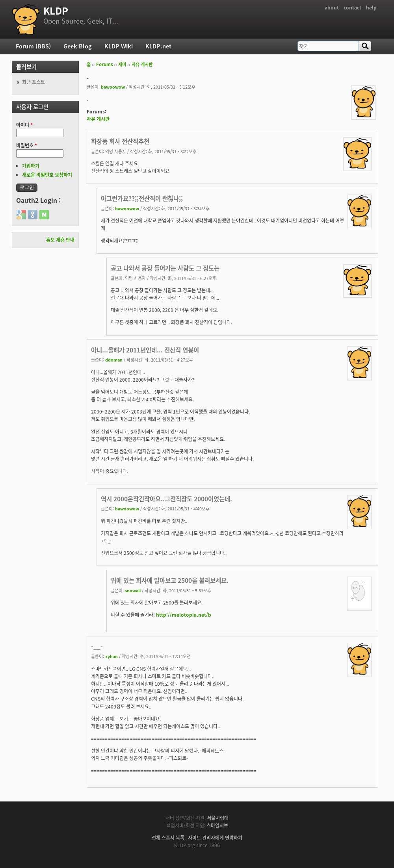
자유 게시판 (142, 64)
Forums (105, 64)
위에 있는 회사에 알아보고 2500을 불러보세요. (170, 580)
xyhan (112, 656)
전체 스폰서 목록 (168, 838)
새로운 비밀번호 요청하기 (47, 175)
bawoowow (113, 87)
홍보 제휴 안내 (60, 240)
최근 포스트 (33, 82)
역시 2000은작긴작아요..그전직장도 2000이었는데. (166, 499)
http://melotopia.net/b (184, 615)
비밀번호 (27, 145)
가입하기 (31, 166)
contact (352, 7)
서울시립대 (218, 818)
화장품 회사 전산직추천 (120, 141)
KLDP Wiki (119, 46)
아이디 (24, 125)
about (332, 7)
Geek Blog (78, 46)
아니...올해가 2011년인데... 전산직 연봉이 (145, 350)
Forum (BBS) (33, 46)
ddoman (114, 360)
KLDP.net (158, 46)
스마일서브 (217, 825)
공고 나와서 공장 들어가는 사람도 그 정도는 (165, 268)
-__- (97, 646)
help (371, 7)
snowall (133, 590)
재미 (122, 64)
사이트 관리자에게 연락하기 (215, 838)
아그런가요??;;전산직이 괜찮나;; (142, 198)
